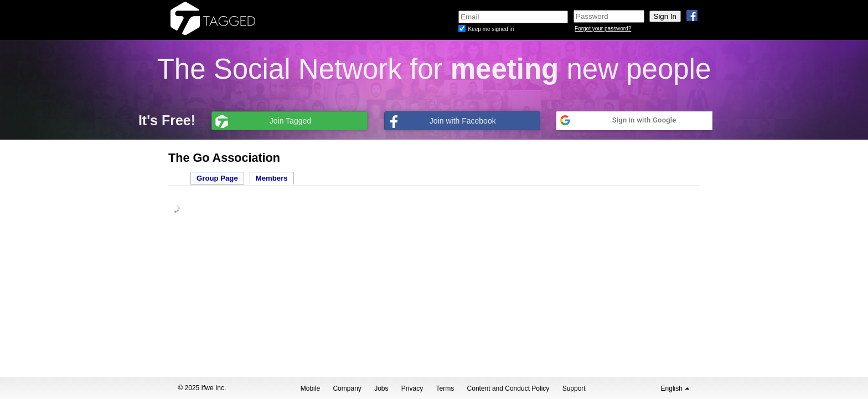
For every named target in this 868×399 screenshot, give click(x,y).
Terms (445, 388)
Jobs (381, 388)
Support (574, 388)
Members (272, 178)
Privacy (412, 388)
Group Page (217, 178)
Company (347, 388)
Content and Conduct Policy (508, 388)
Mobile (310, 388)
